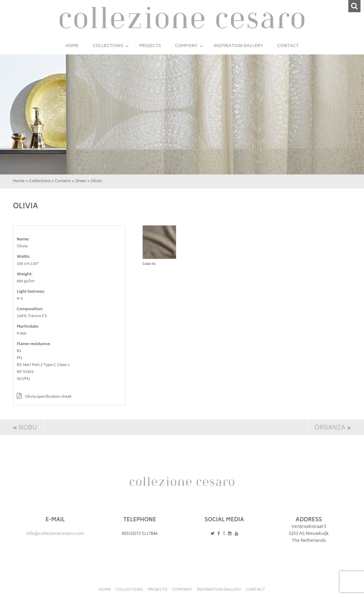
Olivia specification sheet (44, 397)
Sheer (81, 181)
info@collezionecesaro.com (55, 534)
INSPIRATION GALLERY (219, 590)
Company (182, 590)
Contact (255, 590)
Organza (330, 428)
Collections (40, 181)
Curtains (63, 181)
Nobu (28, 428)
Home (19, 181)
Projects (157, 590)
